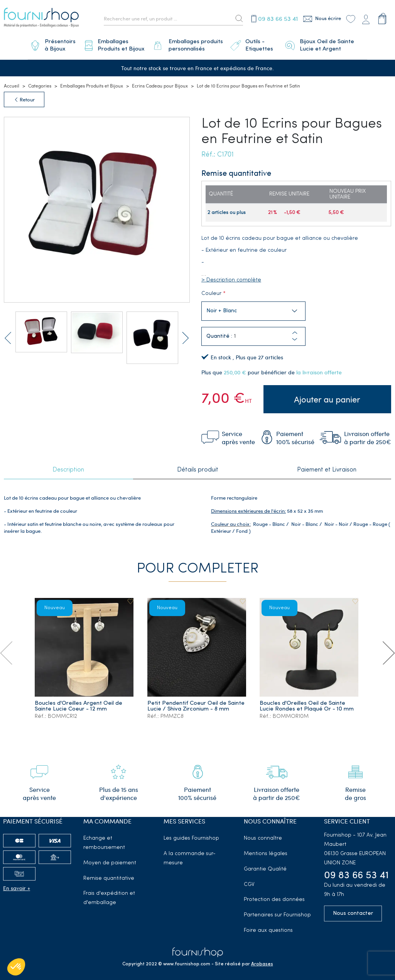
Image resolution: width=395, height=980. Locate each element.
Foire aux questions (268, 927)
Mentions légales (266, 850)
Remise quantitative (109, 874)
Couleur (211, 291)
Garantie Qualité (265, 865)
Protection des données (274, 896)
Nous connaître (263, 834)
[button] (295, 337)
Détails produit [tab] (198, 466)
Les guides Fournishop (191, 834)
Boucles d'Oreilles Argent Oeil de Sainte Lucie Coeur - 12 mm (79, 702)
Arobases (262, 960)
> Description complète (231, 277)
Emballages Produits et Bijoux (92, 83)
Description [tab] (68, 466)
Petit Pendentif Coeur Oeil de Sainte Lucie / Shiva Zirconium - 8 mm (196, 702)
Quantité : (219, 334)
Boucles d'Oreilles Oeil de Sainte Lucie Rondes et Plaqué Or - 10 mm (307, 702)
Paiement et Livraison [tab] (327, 466)
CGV (249, 880)
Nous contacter (353, 910)
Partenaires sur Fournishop (277, 911)
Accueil (12, 83)
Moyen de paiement (110, 859)
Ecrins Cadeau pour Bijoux (160, 83)
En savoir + (17, 884)
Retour (24, 97)
